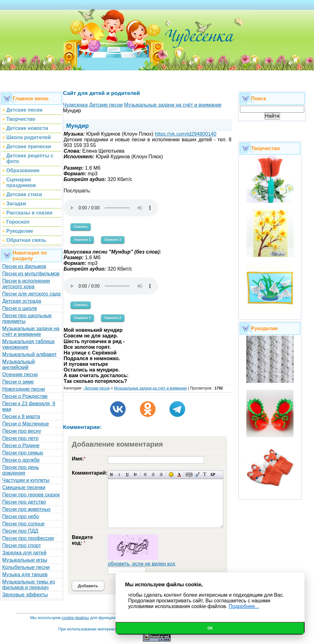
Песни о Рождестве (25, 396)
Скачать (81, 226)
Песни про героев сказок (31, 495)
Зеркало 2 (113, 239)
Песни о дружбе (21, 460)
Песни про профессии (28, 538)
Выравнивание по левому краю (145, 474)
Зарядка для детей (24, 553)
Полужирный (112, 474)
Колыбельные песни (26, 567)
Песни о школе (20, 308)
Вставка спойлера (213, 474)
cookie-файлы (75, 618)
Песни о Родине (21, 445)
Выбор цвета (179, 474)
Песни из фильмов (24, 266)
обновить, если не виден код (141, 564)
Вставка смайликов (171, 474)
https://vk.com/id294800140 (186, 134)
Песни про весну (22, 431)
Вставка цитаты (197, 474)
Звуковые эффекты (25, 595)
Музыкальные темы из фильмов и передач (29, 585)
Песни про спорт (22, 545)
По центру (153, 474)
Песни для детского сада (31, 294)
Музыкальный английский (19, 364)
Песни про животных (26, 509)
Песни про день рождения (21, 470)
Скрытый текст (189, 474)
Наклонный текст (120, 474)
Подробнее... (244, 606)
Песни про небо (21, 516)
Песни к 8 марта (21, 416)
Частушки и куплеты (26, 480)
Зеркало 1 (82, 239)
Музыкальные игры (25, 560)
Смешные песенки (24, 487)
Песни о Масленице (26, 424)
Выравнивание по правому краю (161, 474)
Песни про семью (23, 453)
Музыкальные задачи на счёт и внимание (31, 331)
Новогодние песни (24, 389)
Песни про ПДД (20, 531)
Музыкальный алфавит (29, 354)
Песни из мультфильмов (31, 274)
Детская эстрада (22, 301)
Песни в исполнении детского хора (26, 284)
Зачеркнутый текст (135, 474)
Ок (210, 628)
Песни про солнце (23, 524)
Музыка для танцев (25, 574)
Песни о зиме (18, 382)
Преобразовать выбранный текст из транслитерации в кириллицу (205, 474)
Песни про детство (24, 502)
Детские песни (97, 388)
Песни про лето (20, 438)
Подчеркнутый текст (127, 474)
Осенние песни (20, 375)
